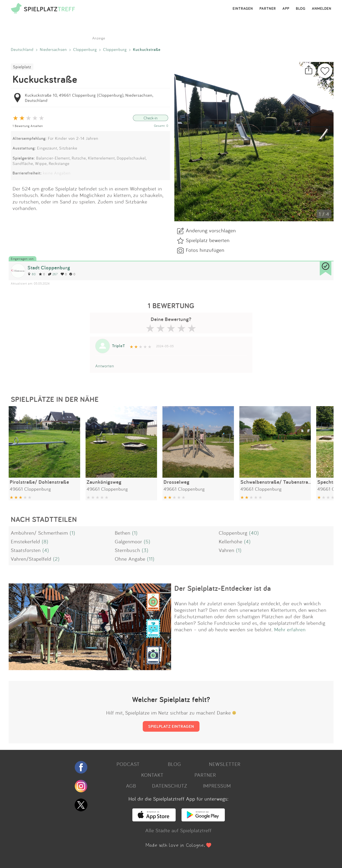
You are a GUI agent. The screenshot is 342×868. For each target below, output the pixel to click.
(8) (45, 541)
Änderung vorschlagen (211, 230)
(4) (247, 541)
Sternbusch (127, 550)
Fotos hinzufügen (205, 250)
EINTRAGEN (243, 9)
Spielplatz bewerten (208, 240)
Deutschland (22, 49)
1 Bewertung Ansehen (28, 126)
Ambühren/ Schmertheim (39, 533)
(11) (151, 559)
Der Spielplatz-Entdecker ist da (223, 588)
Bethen (123, 533)
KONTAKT (152, 775)
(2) (56, 559)
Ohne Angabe (130, 559)
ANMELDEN (322, 9)
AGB (131, 786)
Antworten (105, 366)
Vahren (227, 550)
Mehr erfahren (290, 629)
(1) (72, 533)
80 (32, 274)
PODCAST (128, 764)
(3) (145, 550)
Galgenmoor (128, 541)
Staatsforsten (26, 550)
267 (53, 274)
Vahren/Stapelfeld (31, 559)
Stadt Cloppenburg (49, 268)
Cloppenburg (85, 49)
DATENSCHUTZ (170, 786)
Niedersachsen (53, 49)
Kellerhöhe (231, 541)
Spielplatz (22, 67)
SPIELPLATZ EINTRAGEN (171, 726)
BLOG (301, 9)
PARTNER (268, 9)
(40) (254, 533)
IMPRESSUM (217, 786)
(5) (147, 541)
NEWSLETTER (225, 764)
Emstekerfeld (25, 541)
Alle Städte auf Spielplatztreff (178, 830)
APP (286, 9)
